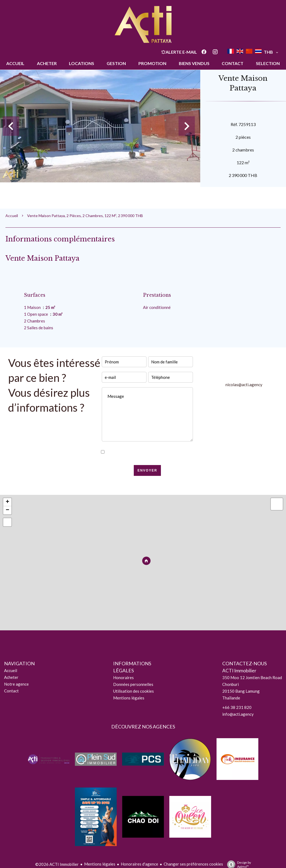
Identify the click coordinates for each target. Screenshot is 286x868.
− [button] (7, 510)
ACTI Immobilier (239, 671)
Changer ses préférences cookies (193, 864)
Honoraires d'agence (139, 864)
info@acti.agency (238, 714)
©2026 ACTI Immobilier (57, 864)
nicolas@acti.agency (244, 385)
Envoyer (147, 470)
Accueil (12, 216)
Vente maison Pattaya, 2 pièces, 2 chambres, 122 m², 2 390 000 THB (85, 216)
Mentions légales (100, 864)
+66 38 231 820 (237, 707)
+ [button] (7, 502)
